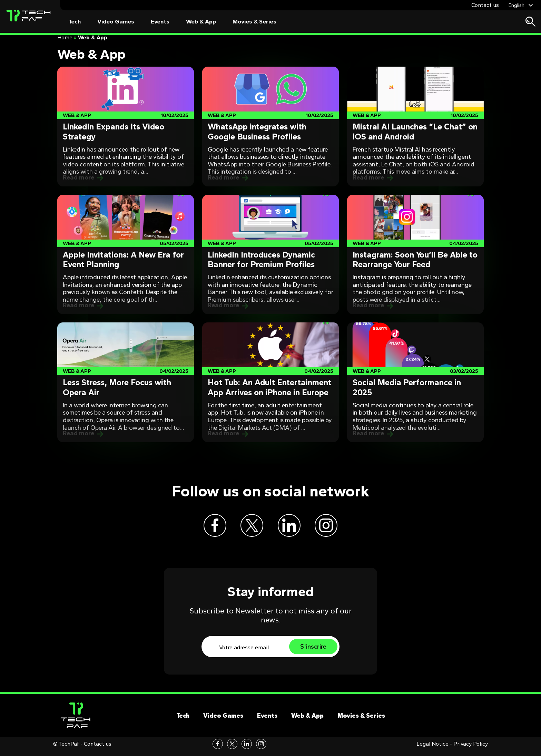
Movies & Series (254, 22)
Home (65, 37)
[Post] (126, 127)
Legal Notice (432, 749)
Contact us (485, 5)
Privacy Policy (471, 749)
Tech (75, 22)
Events (160, 22)
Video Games (116, 22)
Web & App (201, 22)
